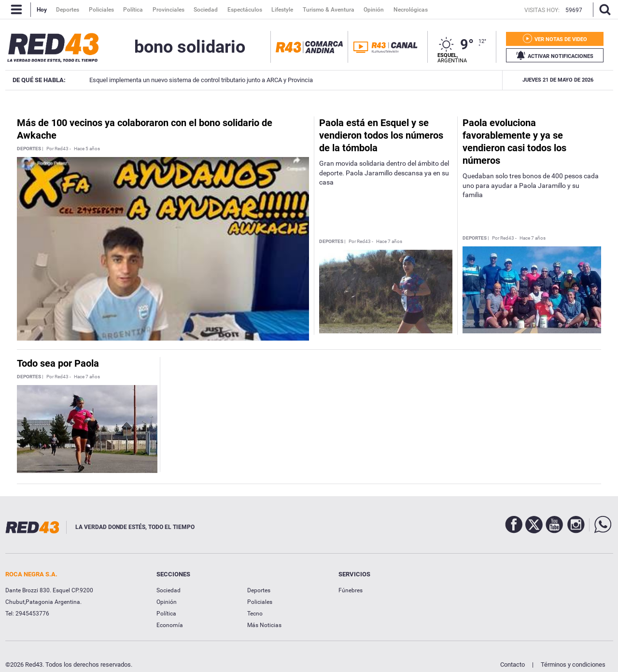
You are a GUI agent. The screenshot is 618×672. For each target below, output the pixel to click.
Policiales (260, 602)
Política (166, 614)
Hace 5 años (87, 149)
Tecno (255, 614)
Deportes (259, 590)
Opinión (167, 602)
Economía (170, 625)
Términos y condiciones (573, 665)
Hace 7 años (389, 242)
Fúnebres (351, 590)
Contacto (513, 665)
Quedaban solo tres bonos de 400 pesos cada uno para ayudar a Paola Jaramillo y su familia (531, 185)
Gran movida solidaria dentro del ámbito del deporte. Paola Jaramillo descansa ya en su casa (384, 173)
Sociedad (169, 590)
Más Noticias (264, 625)
